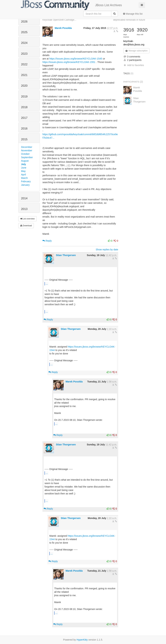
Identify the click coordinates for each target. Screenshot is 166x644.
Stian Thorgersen (66, 255)
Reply (47, 241)
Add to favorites (134, 65)
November (27, 150)
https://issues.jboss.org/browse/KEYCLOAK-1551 (69, 62)
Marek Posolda (63, 28)
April (23, 175)
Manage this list (133, 14)
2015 (24, 139)
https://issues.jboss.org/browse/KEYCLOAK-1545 (76, 59)
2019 (24, 97)
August (25, 161)
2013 (24, 209)
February (26, 181)
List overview (27, 219)
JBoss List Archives (71, 5)
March (24, 178)
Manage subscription (136, 51)
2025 (24, 32)
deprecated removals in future (129, 20)
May (23, 171)
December (27, 147)
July (23, 164)
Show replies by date (107, 250)
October (25, 154)
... (47, 284)
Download (26, 226)
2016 (24, 129)
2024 (24, 43)
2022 (24, 64)
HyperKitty (82, 640)
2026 (24, 22)
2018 (24, 107)
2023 (24, 54)
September (27, 157)
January (25, 185)
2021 (24, 75)
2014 (24, 198)
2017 (24, 118)
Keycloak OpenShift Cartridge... (59, 20)
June (24, 168)
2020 (24, 86)
